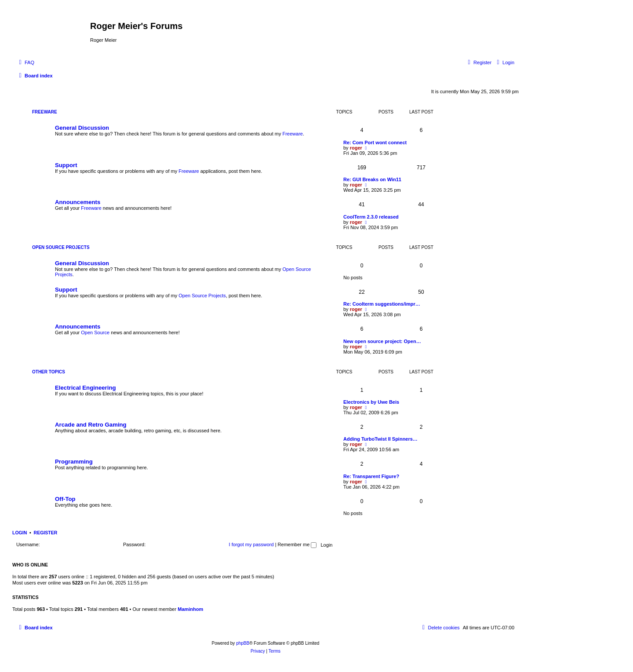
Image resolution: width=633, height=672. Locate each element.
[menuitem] (25, 62)
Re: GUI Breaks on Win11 (372, 179)
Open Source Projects (61, 247)
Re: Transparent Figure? (371, 476)
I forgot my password (251, 544)
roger (356, 148)
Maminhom (190, 609)
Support (66, 165)
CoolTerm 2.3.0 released (371, 217)
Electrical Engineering (85, 388)
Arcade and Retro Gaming (91, 425)
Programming (74, 462)
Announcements (78, 202)
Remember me (297, 544)
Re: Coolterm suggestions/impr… (382, 304)
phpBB (243, 643)
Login (20, 533)
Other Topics (49, 372)
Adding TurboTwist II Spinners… (380, 439)
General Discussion (82, 128)
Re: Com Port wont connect (375, 142)
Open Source (95, 332)
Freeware (45, 112)
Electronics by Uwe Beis (371, 402)
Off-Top (65, 499)
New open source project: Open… (382, 341)
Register (46, 533)
